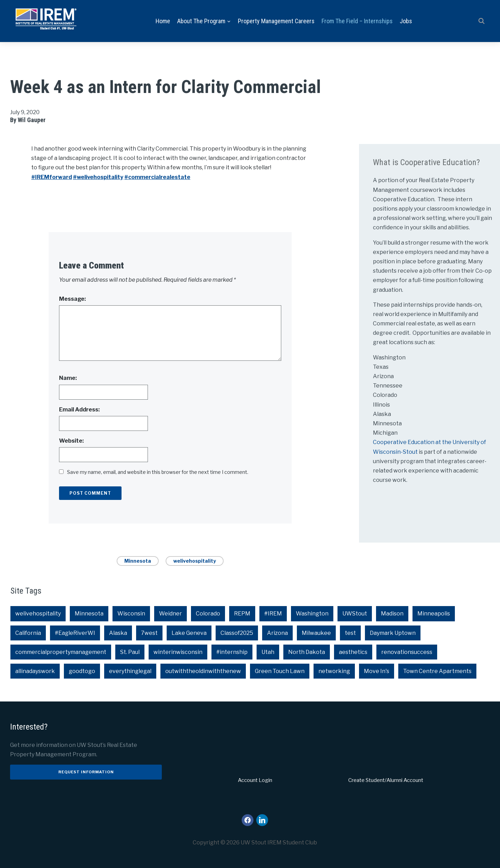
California (28, 633)
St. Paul (130, 652)
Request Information (86, 772)
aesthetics (353, 652)
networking (334, 671)
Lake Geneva (189, 633)
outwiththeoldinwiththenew (203, 671)
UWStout (355, 614)
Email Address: (79, 410)
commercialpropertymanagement (61, 652)
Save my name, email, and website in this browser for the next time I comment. (158, 472)
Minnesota (138, 561)
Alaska (118, 633)
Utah (268, 652)
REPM (242, 614)
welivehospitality (195, 561)
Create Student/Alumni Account (386, 781)
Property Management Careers (276, 21)
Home (163, 21)
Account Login (255, 781)
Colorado (208, 614)
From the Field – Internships (357, 21)
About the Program (201, 21)
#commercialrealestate (157, 177)
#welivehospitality (98, 177)
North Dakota (307, 652)
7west (149, 633)
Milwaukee (316, 633)
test (350, 633)
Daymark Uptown (393, 633)
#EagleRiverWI (75, 633)
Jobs (406, 21)
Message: (72, 299)
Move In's (377, 671)
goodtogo (82, 671)
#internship (232, 652)
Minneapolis (434, 614)
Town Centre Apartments (437, 671)
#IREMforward (52, 177)
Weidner (170, 614)
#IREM (273, 614)
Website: (71, 441)
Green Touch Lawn (280, 671)
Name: (68, 378)
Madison (392, 614)
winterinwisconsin (178, 652)
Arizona (277, 633)
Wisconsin (131, 614)
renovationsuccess (407, 652)
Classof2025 (237, 633)
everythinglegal (130, 671)
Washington (312, 614)
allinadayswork (35, 671)
